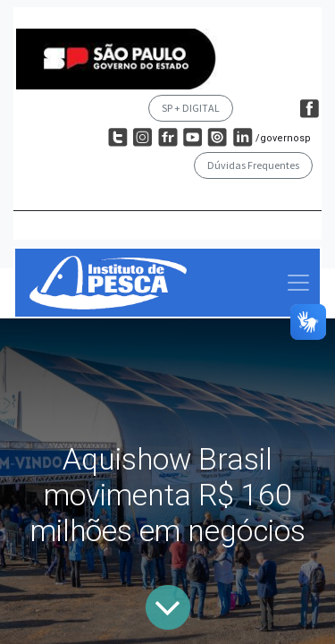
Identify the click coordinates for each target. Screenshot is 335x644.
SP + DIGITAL (191, 108)
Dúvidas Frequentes (253, 165)
